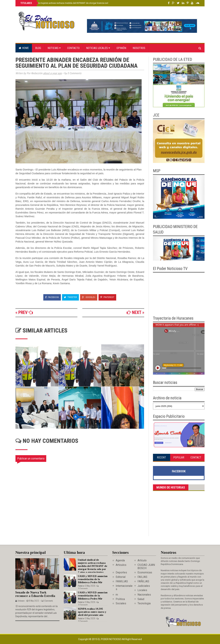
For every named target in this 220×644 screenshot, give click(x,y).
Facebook (52, 297)
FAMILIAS (122, 581)
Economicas (145, 572)
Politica (120, 599)
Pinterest (107, 297)
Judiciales (144, 586)
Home (24, 48)
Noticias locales (98, 48)
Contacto (73, 48)
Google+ (89, 297)
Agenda (120, 560)
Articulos (121, 565)
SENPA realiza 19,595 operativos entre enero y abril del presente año (92, 612)
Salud (141, 599)
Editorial (121, 577)
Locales (142, 590)
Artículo (142, 560)
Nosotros (139, 48)
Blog (38, 48)
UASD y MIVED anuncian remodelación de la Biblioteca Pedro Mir (93, 579)
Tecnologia (144, 603)
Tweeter (70, 297)
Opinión (121, 48)
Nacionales (144, 595)
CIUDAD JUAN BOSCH (146, 567)
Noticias (54, 48)
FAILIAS (142, 577)
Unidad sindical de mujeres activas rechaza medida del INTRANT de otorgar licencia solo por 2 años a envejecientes (78, 3)
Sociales (121, 603)
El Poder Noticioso (110, 639)
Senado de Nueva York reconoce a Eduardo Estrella (35, 594)
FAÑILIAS (143, 581)
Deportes (121, 572)
